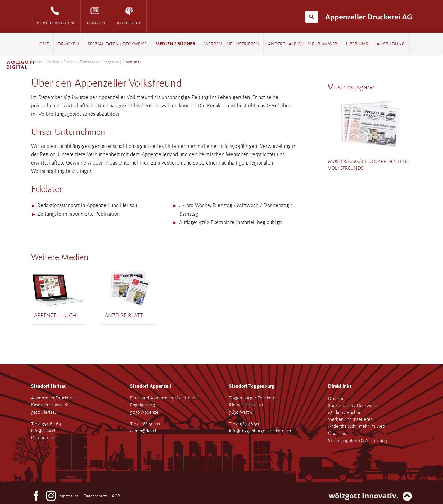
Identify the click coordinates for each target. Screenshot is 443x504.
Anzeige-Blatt (124, 316)
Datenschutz (95, 496)
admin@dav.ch (144, 431)
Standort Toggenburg (252, 386)
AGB (116, 496)
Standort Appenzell (151, 386)
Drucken (68, 44)
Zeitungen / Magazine (99, 62)
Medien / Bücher (175, 44)
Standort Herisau (49, 386)
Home (42, 44)
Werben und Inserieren (232, 44)
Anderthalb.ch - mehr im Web (303, 44)
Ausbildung (391, 44)
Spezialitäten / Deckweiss (117, 44)
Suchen (311, 17)
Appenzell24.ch (55, 316)
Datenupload (43, 438)
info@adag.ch (44, 431)
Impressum (68, 496)
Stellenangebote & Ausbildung (358, 441)
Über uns (357, 44)
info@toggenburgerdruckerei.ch (260, 431)
